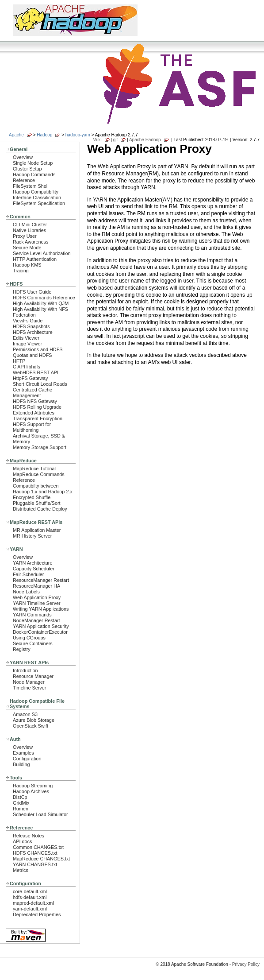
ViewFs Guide (28, 321)
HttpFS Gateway (30, 378)
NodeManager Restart (36, 620)
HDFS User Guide (32, 292)
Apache (16, 135)
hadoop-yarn (78, 135)
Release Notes (29, 836)
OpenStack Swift (31, 726)
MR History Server (32, 536)
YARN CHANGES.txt (35, 864)
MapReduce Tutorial (34, 469)
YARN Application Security (41, 626)
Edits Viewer (26, 338)
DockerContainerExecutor (40, 632)
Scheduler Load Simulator (40, 814)
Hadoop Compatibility (36, 192)
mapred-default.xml (33, 903)
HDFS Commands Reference (44, 298)
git (116, 140)
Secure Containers (33, 643)
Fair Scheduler (28, 574)
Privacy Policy (246, 964)
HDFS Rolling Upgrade (37, 407)
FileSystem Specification (39, 203)
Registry (22, 649)
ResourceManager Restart (41, 580)
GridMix (21, 803)
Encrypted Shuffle (32, 497)
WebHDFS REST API (36, 372)
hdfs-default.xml (30, 897)
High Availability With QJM (41, 303)
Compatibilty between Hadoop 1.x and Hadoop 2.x (43, 489)
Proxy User (25, 236)
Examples (23, 753)
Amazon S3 (25, 714)
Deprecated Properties (37, 914)
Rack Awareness (31, 242)
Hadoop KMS (27, 265)
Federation (24, 315)
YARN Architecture (33, 563)
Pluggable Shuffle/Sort (37, 503)
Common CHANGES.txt (38, 847)
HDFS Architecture (33, 332)
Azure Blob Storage (34, 720)
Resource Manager (33, 676)
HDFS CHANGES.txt (35, 853)
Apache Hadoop (145, 140)
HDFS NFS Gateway (35, 401)
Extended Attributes (34, 413)
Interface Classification (37, 198)
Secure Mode (27, 248)
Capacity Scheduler (34, 569)
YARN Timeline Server (37, 603)
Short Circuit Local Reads (40, 384)
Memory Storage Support (40, 447)
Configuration (27, 759)
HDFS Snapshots (31, 326)
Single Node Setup (33, 163)
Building (21, 764)
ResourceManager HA (36, 586)
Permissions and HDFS (38, 349)
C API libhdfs (27, 367)
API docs (22, 841)
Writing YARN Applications (41, 609)
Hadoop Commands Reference (34, 177)
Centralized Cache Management (33, 393)
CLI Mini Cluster (30, 225)
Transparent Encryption (38, 418)
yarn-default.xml (30, 909)
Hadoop (44, 135)
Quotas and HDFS (32, 355)
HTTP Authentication (35, 259)
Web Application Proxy (37, 597)
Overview (23, 157)
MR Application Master (37, 530)
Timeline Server (29, 688)
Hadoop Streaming (33, 786)
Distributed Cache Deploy (40, 509)
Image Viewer (27, 344)
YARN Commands (32, 615)
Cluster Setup (27, 169)
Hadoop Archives (31, 791)
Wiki (98, 140)
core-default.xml (30, 891)
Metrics (21, 870)
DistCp (20, 797)
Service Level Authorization (42, 253)
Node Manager (29, 682)
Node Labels (26, 592)
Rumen (21, 809)
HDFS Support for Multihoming (32, 427)
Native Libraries (29, 230)
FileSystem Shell (31, 186)
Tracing (21, 271)
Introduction (25, 670)
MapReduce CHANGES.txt (41, 859)
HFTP (19, 361)
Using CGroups (29, 638)
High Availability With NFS (40, 309)
